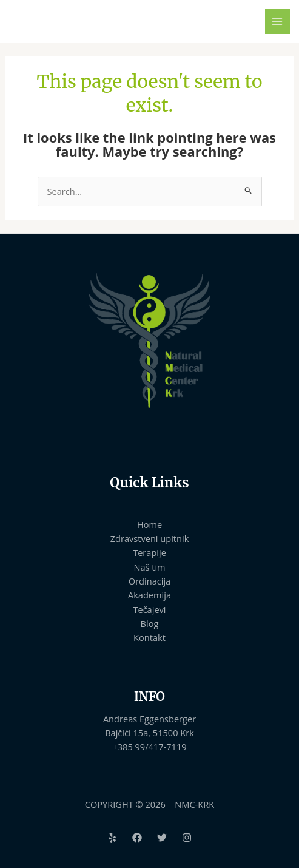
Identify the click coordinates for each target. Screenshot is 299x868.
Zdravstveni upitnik (150, 538)
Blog (150, 623)
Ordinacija (149, 581)
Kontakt (149, 637)
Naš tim (149, 567)
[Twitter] (162, 838)
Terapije (149, 552)
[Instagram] (187, 838)
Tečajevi (149, 609)
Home (149, 524)
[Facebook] (137, 838)
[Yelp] (112, 838)
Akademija (149, 595)
